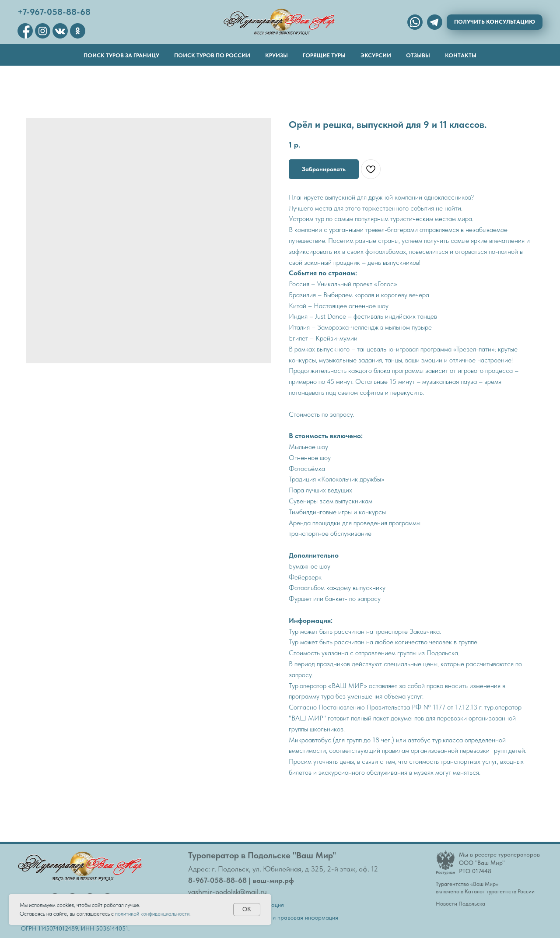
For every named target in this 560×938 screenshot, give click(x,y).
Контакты (461, 55)
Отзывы (418, 55)
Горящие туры (324, 55)
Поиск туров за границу (121, 55)
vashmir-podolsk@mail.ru (227, 892)
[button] (495, 22)
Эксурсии (376, 55)
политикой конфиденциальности (152, 914)
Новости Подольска (460, 904)
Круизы (276, 55)
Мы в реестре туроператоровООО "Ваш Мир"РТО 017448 (499, 863)
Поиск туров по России (212, 55)
